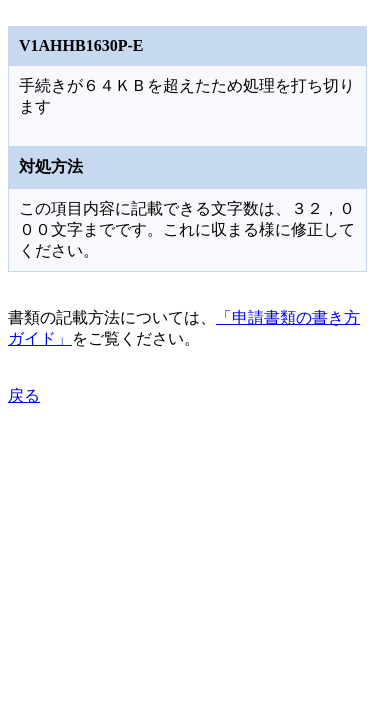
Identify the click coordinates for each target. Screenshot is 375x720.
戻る (24, 395)
